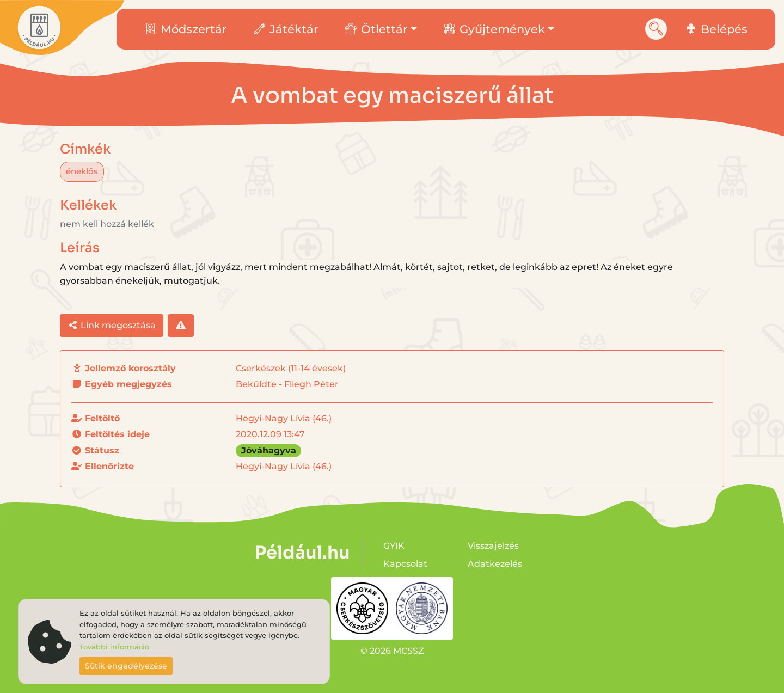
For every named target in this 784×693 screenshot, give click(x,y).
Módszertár (186, 29)
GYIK (394, 546)
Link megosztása (112, 325)
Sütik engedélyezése (126, 666)
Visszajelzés (493, 546)
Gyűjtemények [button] (494, 29)
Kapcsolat (405, 564)
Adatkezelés (495, 564)
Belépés (716, 29)
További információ (114, 647)
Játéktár (286, 29)
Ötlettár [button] (376, 29)
